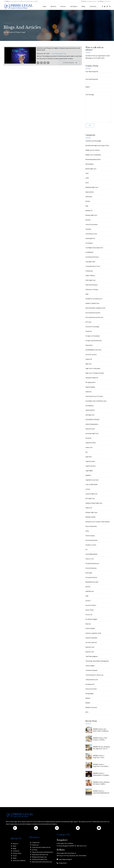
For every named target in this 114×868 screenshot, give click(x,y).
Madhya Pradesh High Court (94, 503)
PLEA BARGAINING (91, 554)
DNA (87, 294)
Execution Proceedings (92, 327)
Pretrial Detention (91, 568)
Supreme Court (90, 647)
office (87, 531)
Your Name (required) (98, 74)
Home (44, 6)
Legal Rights (89, 471)
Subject (98, 89)
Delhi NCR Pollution (92, 285)
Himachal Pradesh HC (92, 378)
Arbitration (89, 197)
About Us (53, 6)
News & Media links (91, 526)
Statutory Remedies (91, 638)
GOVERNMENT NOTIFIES (93, 350)
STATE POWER (90, 628)
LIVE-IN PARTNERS (91, 485)
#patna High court (91, 169)
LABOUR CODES (91, 443)
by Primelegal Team (59, 54)
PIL (87, 550)
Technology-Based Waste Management (97, 661)
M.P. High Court (90, 498)
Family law (89, 331)
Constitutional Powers (92, 257)
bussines (88, 220)
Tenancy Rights (90, 666)
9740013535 (62, 863)
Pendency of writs (91, 545)
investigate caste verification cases (96, 401)
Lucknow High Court (92, 494)
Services (63, 6)
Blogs (83, 6)
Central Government (92, 224)
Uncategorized (90, 684)
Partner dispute (90, 536)
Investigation (90, 406)
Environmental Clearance (93, 313)
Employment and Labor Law (40, 855)
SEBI (87, 596)
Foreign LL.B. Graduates (93, 336)
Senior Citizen (90, 610)
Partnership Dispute (92, 540)
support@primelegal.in (65, 859)
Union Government (91, 689)
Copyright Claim (90, 262)
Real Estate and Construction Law (42, 862)
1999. (87, 178)
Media (15, 858)
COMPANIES (89, 252)
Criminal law (89, 271)
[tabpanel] (20, 55)
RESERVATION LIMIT (92, 582)
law (87, 452)
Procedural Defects (91, 577)
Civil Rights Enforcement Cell (94, 248)
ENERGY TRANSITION (92, 303)
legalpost (88, 475)
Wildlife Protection (91, 707)
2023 (87, 183)
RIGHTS (88, 587)
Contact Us (93, 6)
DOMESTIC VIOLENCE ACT (94, 299)
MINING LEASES (90, 517)
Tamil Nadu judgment (92, 656)
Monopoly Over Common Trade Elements (98, 522)
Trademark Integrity (91, 670)
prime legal (89, 573)
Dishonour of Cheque (92, 289)
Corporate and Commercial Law (41, 847)
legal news (89, 457)
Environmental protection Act (94, 317)
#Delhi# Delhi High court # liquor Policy (97, 145)
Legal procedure (90, 461)
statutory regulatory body (93, 633)
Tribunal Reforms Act (92, 680)
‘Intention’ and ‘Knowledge (93, 141)
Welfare (88, 698)
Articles (88, 201)
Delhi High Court (91, 280)
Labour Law (89, 447)
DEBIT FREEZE (90, 276)
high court (89, 364)
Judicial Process (90, 429)
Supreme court (90, 652)
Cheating (88, 229)
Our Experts (74, 6)
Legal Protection (91, 466)
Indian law (88, 392)
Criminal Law (36, 842)
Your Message (98, 108)
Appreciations (90, 192)
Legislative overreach (92, 480)
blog (87, 206)
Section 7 (88, 601)
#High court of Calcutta (93, 150)
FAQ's (15, 846)
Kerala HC (89, 438)
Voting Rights (90, 693)
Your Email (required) (98, 81)
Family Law (35, 845)
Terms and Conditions (19, 860)
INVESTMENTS (90, 410)
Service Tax (89, 615)
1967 (87, 173)
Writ (87, 712)
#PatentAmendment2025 (93, 159)
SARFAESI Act (90, 591)
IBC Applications (90, 382)
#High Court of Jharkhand (93, 155)
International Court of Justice (94, 396)
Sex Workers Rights (91, 619)
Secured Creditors (91, 605)
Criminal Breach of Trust (93, 266)
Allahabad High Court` (92, 187)
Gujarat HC (89, 359)
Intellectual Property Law (39, 859)
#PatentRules (90, 164)
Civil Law (35, 850)
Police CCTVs (90, 559)
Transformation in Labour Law (94, 675)
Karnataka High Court (92, 433)
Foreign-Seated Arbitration (94, 341)
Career (15, 856)
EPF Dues (88, 322)
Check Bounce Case (91, 234)
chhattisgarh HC (90, 238)
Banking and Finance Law (39, 857)
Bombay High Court (91, 215)
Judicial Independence (92, 424)
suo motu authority (91, 642)
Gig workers (89, 345)
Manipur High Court (91, 512)
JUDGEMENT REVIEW (92, 419)
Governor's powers (91, 354)
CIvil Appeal (89, 243)
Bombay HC (89, 211)
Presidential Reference (92, 563)
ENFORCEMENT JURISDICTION (95, 308)
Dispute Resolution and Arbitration (42, 852)
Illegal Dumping (90, 387)
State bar (88, 624)
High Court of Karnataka (93, 368)
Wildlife (88, 703)
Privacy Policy (17, 853)
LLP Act (88, 489)
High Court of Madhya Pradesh (95, 373)
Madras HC (89, 508)
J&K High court (90, 415)
